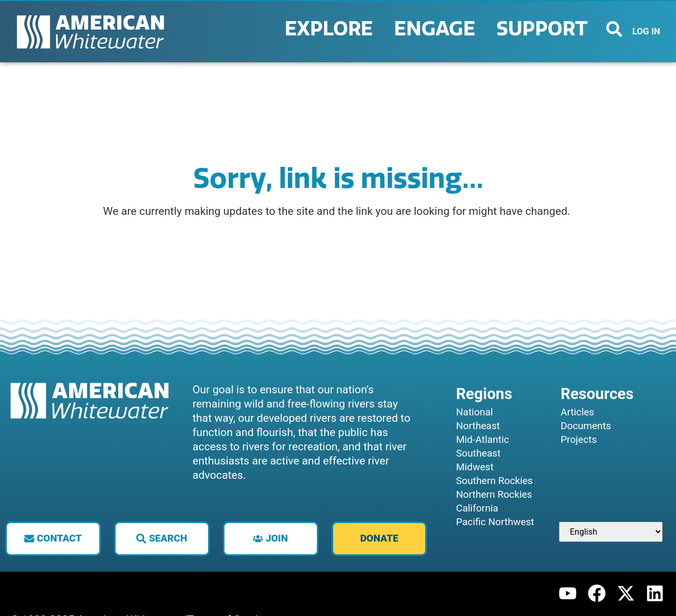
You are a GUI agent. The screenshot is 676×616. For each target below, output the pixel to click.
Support (545, 29)
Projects (579, 440)
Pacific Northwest (495, 522)
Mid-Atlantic (482, 440)
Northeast (478, 426)
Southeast (478, 453)
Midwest (475, 467)
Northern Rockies (494, 495)
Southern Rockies (494, 481)
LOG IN (646, 31)
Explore (331, 29)
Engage (437, 29)
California (477, 508)
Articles (577, 412)
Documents (585, 426)
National (474, 412)
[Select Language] (611, 532)
